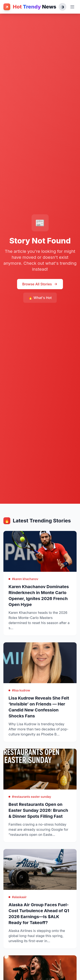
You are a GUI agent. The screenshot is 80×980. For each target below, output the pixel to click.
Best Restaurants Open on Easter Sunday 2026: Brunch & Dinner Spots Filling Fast (38, 810)
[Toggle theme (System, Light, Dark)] (63, 7)
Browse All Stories (40, 284)
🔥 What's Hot (40, 298)
